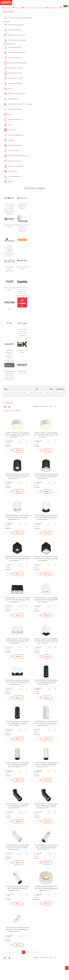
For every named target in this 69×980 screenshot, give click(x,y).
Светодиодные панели (13, 73)
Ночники (9, 125)
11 (37, 952)
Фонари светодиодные (13, 83)
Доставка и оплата (29, 8)
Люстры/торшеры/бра (13, 145)
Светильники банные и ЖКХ (15, 94)
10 (33, 952)
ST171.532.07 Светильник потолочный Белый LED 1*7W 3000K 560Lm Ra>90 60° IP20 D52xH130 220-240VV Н (46, 847)
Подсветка (9, 140)
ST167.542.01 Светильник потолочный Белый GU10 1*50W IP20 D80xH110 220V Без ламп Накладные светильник (46, 517)
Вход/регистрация (52, 8)
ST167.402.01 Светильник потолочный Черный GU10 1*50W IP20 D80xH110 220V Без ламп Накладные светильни (17, 476)
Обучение (17, 8)
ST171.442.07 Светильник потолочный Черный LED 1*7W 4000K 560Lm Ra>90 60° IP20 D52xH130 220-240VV (46, 806)
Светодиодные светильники (14, 35)
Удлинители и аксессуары (14, 166)
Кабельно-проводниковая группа (16, 156)
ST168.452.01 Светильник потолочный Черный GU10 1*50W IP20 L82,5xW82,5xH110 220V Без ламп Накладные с (46, 558)
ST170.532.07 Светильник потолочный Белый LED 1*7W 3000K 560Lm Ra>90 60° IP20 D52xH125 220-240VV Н (17, 765)
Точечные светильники (13, 30)
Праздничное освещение (14, 25)
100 (51, 406)
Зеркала (9, 181)
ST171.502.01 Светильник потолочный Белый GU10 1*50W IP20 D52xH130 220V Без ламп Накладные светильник (17, 847)
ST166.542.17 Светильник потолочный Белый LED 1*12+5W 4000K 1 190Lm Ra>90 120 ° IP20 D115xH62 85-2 (46, 435)
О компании (7, 8)
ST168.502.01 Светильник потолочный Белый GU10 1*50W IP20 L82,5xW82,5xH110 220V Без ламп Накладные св (46, 600)
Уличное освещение (12, 58)
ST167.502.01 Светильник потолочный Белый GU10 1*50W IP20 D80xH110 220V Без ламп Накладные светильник (17, 517)
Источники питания (12, 150)
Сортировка (60, 389)
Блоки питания (11, 171)
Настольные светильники (14, 119)
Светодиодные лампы (13, 47)
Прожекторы (10, 130)
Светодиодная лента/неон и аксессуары (18, 104)
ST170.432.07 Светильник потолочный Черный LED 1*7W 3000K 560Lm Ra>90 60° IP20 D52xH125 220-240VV (46, 682)
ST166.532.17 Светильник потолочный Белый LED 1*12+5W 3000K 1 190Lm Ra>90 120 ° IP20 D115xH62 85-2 (17, 435)
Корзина (63, 8)
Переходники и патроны (14, 68)
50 (48, 406)
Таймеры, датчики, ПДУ (13, 78)
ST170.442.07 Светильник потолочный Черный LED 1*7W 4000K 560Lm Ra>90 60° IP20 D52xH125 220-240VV (17, 723)
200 (54, 406)
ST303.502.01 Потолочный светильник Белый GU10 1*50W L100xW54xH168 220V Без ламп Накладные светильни (17, 929)
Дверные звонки (11, 99)
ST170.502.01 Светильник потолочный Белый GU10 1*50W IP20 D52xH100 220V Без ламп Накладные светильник (46, 723)
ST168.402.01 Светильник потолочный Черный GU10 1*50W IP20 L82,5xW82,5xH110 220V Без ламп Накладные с (17, 558)
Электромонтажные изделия (15, 52)
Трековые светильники (13, 161)
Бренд (51, 389)
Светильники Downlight (13, 109)
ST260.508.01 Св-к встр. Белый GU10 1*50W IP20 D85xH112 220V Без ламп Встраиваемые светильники (46, 888)
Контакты (40, 8)
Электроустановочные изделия (15, 63)
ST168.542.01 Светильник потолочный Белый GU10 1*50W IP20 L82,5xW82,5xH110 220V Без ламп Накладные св (46, 641)
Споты (8, 88)
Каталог (9, 11)
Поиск (6, 389)
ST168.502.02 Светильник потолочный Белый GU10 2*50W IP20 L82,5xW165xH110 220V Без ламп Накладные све (17, 641)
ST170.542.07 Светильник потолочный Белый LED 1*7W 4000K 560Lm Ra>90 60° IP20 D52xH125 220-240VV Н (46, 765)
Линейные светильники (13, 176)
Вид (37, 389)
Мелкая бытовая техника (14, 135)
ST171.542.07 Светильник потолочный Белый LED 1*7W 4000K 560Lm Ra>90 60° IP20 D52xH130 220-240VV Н (17, 888)
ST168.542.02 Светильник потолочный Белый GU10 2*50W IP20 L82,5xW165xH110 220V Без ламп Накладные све (17, 682)
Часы (8, 114)
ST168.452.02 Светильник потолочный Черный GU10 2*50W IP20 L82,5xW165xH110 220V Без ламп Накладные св (17, 600)
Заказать (18, 450)
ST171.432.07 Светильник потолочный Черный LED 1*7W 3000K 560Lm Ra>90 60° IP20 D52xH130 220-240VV (17, 806)
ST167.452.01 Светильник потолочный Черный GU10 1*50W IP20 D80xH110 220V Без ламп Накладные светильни (46, 476)
